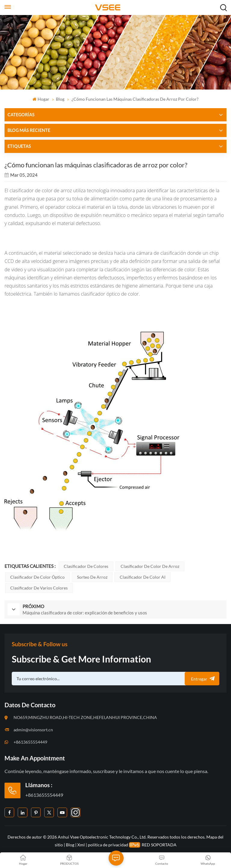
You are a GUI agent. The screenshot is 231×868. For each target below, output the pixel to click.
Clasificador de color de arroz (150, 566)
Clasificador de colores (86, 566)
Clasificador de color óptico (37, 577)
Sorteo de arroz (92, 577)
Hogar (41, 99)
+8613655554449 (30, 742)
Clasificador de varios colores (39, 588)
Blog (60, 99)
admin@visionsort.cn (33, 730)
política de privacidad (108, 845)
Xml (81, 845)
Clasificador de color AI (143, 577)
